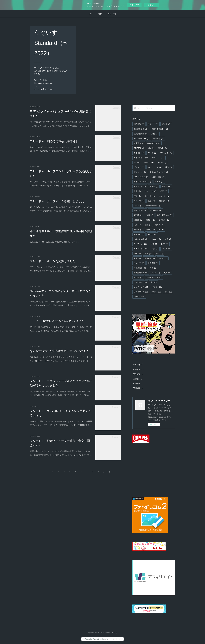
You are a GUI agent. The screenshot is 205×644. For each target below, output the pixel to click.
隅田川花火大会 (164, 215)
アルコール (140, 172)
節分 (137, 254)
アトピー (153, 124)
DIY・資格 (112, 14)
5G (137, 163)
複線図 (166, 124)
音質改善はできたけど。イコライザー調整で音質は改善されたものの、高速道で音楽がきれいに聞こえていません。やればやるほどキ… (61, 453)
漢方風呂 (139, 124)
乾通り (166, 187)
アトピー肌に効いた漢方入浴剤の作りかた (57, 321)
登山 (137, 258)
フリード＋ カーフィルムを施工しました (57, 201)
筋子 (151, 201)
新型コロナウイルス (159, 172)
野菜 (160, 254)
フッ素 (152, 153)
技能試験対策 (141, 134)
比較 (165, 244)
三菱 (155, 249)
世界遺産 (153, 263)
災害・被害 (158, 177)
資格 (155, 134)
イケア (159, 182)
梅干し (151, 230)
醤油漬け (164, 201)
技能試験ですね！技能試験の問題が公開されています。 (55, 242)
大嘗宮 (154, 187)
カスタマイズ (141, 292)
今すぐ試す (134, 5)
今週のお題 (140, 268)
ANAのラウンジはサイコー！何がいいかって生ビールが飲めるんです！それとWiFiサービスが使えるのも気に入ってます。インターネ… (61, 303)
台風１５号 (140, 210)
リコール (164, 196)
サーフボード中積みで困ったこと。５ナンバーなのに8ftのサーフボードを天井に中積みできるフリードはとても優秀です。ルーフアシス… (61, 184)
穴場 (150, 215)
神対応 (152, 234)
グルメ (156, 239)
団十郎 (138, 220)
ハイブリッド (141, 158)
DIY (168, 292)
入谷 (137, 225)
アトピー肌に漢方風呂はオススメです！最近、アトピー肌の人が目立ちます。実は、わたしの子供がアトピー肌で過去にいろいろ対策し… (61, 329)
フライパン (166, 153)
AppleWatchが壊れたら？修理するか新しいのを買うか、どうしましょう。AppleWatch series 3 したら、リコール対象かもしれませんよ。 (61, 359)
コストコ (139, 201)
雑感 (148, 254)
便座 (164, 191)
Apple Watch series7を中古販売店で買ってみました (60, 351)
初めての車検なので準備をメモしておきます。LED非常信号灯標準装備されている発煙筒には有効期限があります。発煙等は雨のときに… (61, 149)
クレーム (150, 196)
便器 (137, 196)
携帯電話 (149, 163)
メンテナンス (141, 287)
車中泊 (139, 143)
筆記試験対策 (141, 129)
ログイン (151, 5)
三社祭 (138, 278)
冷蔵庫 (166, 249)
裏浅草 (138, 215)
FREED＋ (158, 158)
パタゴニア (140, 187)
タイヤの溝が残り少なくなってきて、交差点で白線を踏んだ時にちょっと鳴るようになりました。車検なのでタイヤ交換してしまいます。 (61, 124)
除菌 (169, 167)
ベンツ (157, 287)
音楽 (154, 244)
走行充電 (158, 139)
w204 (156, 292)
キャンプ (139, 263)
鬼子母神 (164, 220)
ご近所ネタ (140, 282)
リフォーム (151, 191)
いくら (138, 206)
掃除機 (162, 163)
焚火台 (163, 258)
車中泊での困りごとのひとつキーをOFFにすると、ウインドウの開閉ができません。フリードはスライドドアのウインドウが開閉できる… (61, 423)
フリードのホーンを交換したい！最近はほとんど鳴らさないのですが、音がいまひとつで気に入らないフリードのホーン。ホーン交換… (61, 269)
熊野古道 (150, 258)
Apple (100, 14)
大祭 (153, 268)
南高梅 (159, 225)
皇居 (137, 191)
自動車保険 (156, 210)
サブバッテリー (142, 139)
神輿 (167, 273)
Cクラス (139, 297)
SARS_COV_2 (141, 177)
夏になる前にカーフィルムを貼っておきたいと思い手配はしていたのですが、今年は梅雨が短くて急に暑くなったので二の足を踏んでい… (61, 209)
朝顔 (148, 225)
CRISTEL (139, 148)
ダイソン (139, 167)
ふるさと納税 (141, 239)
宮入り (156, 273)
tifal (151, 148)
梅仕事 (138, 230)
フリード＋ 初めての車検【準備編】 (54, 141)
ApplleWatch (154, 143)
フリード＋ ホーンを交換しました (53, 261)
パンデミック (155, 167)
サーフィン (140, 244)
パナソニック (141, 249)
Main (91, 14)
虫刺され (139, 234)
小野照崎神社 (141, 273)
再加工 (163, 148)
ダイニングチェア (142, 182)
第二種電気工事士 (160, 129)
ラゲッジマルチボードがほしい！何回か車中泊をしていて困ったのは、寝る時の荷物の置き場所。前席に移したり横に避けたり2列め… (60, 393)
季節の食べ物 (153, 206)
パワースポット (154, 278)
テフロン (139, 153)
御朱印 (151, 220)
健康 (168, 239)
